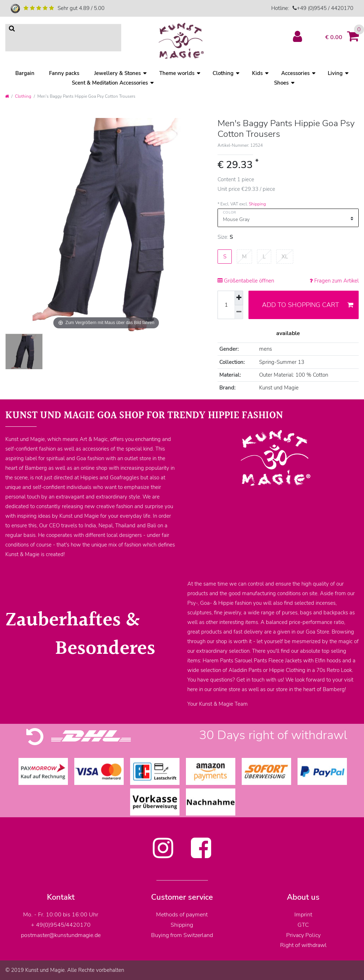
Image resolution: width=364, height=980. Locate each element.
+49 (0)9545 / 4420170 (325, 8)
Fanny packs (64, 73)
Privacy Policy (303, 935)
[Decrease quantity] (239, 312)
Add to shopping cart (308, 305)
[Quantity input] (226, 305)
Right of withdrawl (303, 945)
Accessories (295, 73)
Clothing (223, 73)
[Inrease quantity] (239, 298)
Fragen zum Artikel (334, 281)
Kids (257, 73)
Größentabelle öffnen (246, 281)
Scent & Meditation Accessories (110, 83)
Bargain (25, 73)
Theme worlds (177, 73)
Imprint (303, 915)
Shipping (257, 204)
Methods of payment (182, 915)
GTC (303, 925)
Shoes (281, 83)
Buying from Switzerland (182, 935)
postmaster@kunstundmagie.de (61, 935)
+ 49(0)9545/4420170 (61, 925)
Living (335, 73)
